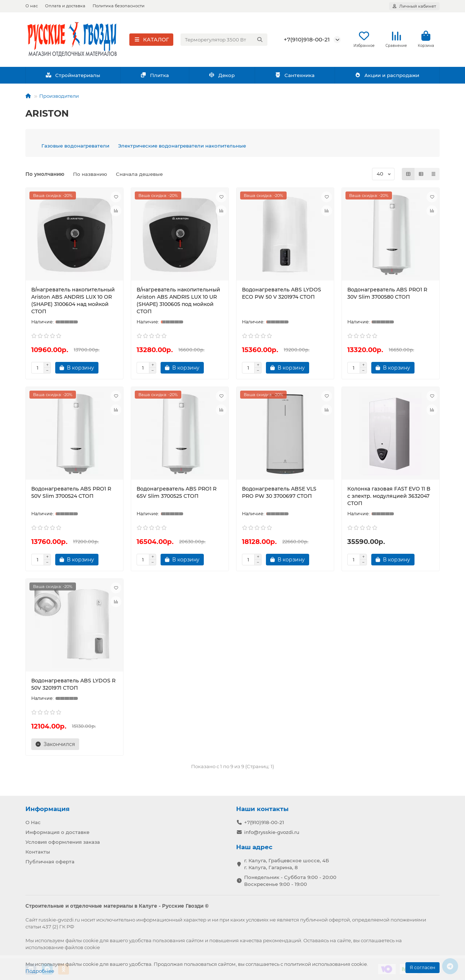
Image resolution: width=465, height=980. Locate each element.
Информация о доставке (57, 832)
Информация (48, 809)
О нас (32, 6)
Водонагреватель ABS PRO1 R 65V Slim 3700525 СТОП (177, 495)
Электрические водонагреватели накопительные (182, 148)
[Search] (224, 41)
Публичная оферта (50, 862)
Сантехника (295, 77)
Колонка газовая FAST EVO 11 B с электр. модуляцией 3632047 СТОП (389, 498)
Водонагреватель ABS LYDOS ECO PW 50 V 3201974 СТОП (282, 295)
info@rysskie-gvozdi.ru (272, 832)
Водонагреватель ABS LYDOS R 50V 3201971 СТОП (73, 686)
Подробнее (40, 971)
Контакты (38, 852)
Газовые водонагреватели (75, 148)
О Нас (33, 822)
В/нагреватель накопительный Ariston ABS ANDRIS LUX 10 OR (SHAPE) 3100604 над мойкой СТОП (73, 303)
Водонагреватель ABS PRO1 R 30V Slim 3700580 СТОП (387, 295)
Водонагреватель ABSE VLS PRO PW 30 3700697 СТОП (279, 495)
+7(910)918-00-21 (307, 41)
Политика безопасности (119, 6)
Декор (222, 77)
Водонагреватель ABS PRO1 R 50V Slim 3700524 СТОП (71, 495)
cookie (91, 940)
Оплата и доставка (65, 6)
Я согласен (422, 967)
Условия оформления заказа (63, 842)
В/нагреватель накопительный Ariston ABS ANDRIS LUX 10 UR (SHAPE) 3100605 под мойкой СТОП (178, 303)
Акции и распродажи (387, 77)
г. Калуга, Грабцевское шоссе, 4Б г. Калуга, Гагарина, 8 (287, 864)
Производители (59, 98)
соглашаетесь (378, 940)
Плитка (155, 77)
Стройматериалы (73, 77)
